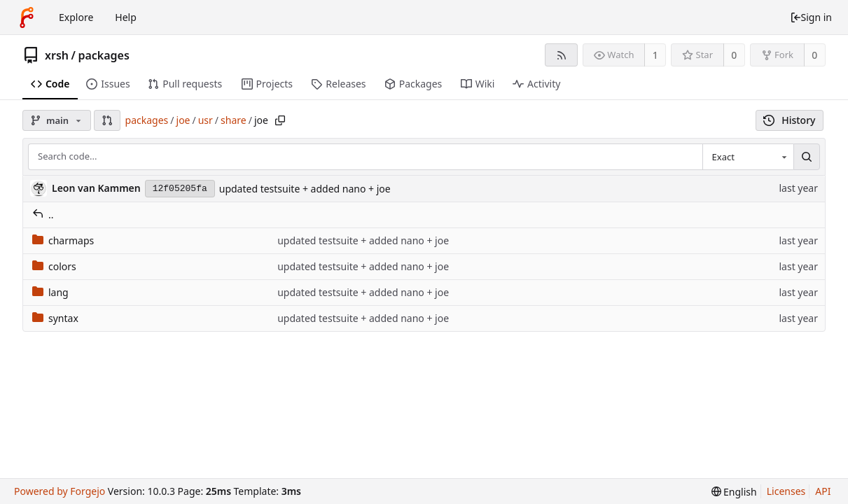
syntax (55, 318)
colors (54, 266)
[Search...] (807, 157)
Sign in (811, 17)
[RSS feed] (561, 55)
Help (126, 17)
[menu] (734, 492)
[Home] (27, 17)
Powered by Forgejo (60, 491)
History (790, 120)
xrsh (57, 55)
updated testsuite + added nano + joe (305, 189)
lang (50, 292)
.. (43, 215)
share (234, 120)
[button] (107, 120)
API (823, 491)
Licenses (786, 491)
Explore (76, 17)
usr (206, 120)
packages (103, 55)
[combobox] (748, 157)
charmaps (63, 240)
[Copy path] (280, 120)
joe (183, 120)
